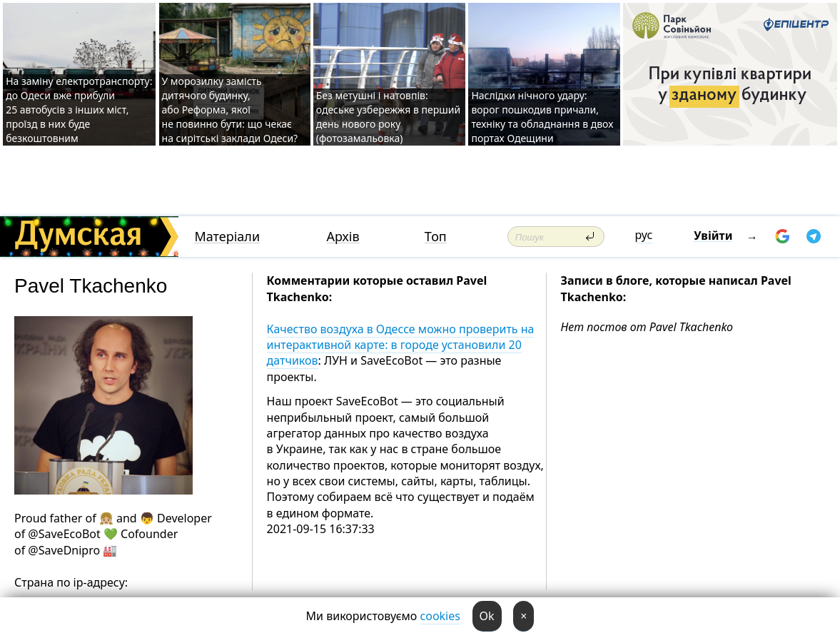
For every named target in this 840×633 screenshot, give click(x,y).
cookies (440, 616)
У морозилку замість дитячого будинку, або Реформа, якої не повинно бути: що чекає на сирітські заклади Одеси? (230, 110)
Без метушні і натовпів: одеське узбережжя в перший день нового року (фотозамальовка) (388, 117)
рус (644, 235)
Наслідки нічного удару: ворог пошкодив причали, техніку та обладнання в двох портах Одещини (542, 117)
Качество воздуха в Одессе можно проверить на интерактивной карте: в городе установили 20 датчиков (401, 345)
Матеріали (227, 237)
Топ (436, 237)
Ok (487, 616)
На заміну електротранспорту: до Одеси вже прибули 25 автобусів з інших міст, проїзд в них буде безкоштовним (79, 110)
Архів (343, 237)
